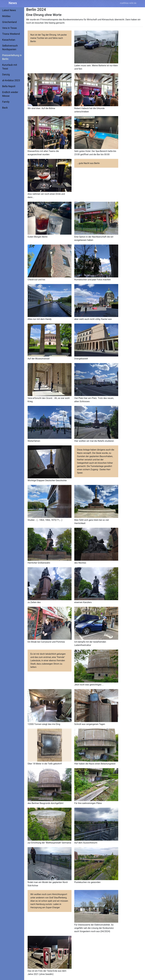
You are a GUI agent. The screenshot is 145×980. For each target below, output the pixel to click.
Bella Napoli (9, 86)
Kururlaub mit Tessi (10, 67)
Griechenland (9, 22)
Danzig (6, 74)
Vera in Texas (9, 28)
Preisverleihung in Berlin (12, 57)
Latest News (9, 10)
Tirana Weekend (11, 34)
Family (6, 102)
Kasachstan (9, 40)
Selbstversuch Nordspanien (10, 47)
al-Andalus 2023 (11, 80)
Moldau (6, 16)
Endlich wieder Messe (10, 94)
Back (5, 108)
